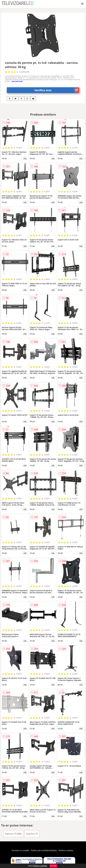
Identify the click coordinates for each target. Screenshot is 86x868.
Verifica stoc (57, 90)
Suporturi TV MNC (13, 834)
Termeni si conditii (20, 850)
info (25, 158)
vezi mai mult (17, 81)
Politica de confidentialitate (44, 850)
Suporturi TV (32, 834)
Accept (53, 866)
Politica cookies (66, 850)
